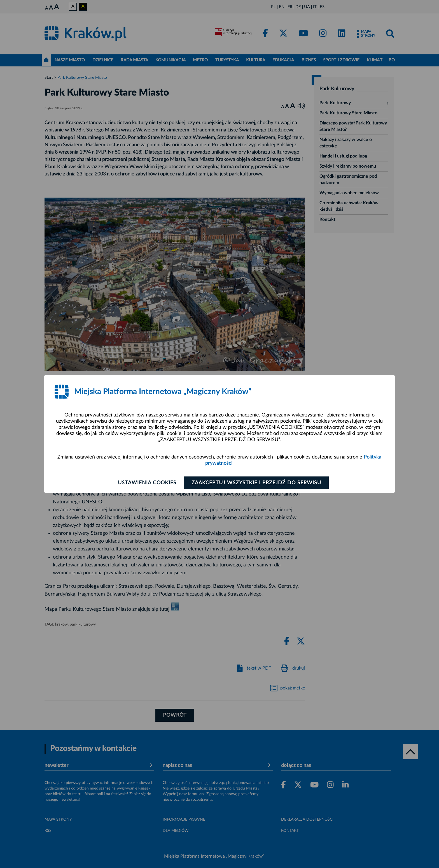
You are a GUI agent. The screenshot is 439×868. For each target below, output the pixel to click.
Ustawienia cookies (147, 483)
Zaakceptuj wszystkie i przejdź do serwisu (256, 483)
